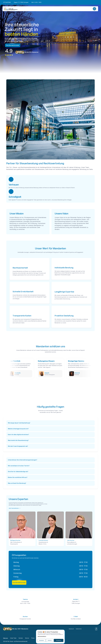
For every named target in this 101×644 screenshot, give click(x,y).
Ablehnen (50, 640)
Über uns (5, 638)
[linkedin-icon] (92, 629)
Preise (33, 638)
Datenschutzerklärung (42, 636)
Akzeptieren (59, 640)
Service (27, 638)
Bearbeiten (42, 640)
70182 (73, 603)
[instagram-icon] (89, 629)
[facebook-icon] (86, 629)
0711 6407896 (7, 2)
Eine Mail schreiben (76, 619)
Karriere (21, 638)
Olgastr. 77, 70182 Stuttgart (21, 2)
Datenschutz (79, 629)
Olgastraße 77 (76, 601)
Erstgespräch (23, 619)
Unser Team (13, 638)
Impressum (71, 629)
